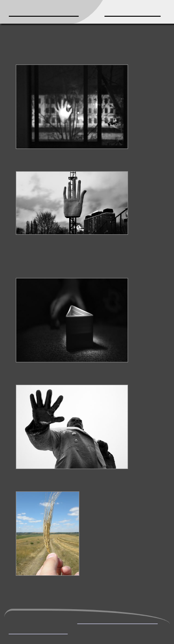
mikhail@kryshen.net (117, 620)
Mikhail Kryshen (44, 12)
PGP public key (38, 630)
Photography (132, 12)
